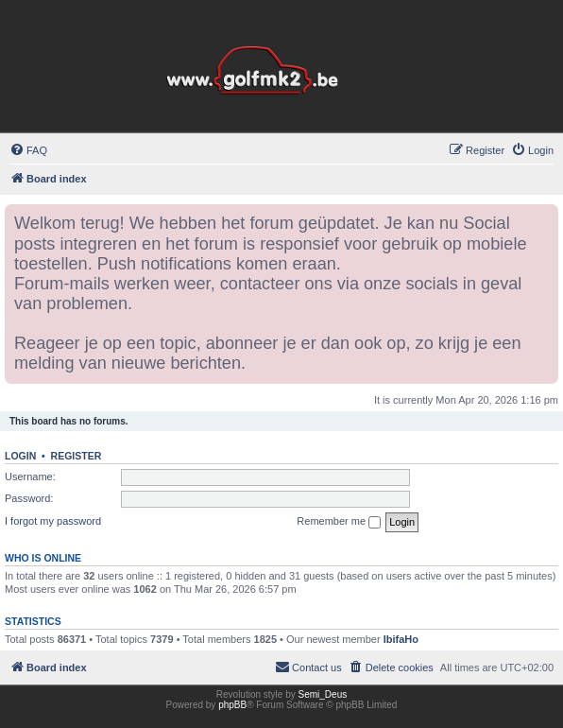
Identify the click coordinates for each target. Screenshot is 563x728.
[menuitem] (28, 150)
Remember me (339, 522)
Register (77, 456)
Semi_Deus (323, 694)
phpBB (232, 705)
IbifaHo (401, 639)
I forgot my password (53, 521)
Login (20, 456)
